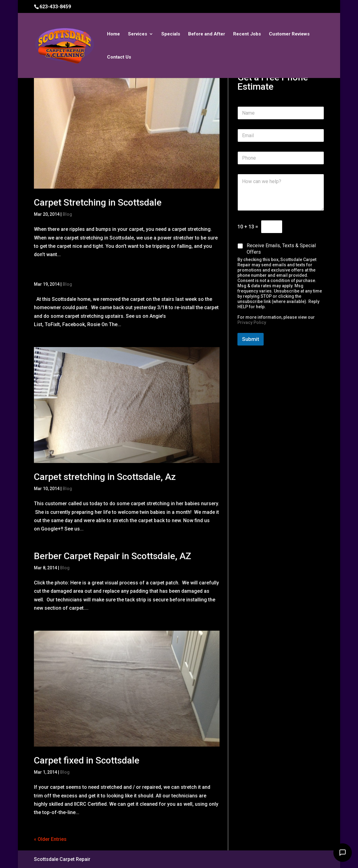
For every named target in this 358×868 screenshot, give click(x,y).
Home (113, 34)
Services (138, 34)
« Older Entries (50, 839)
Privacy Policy (252, 322)
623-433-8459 (55, 7)
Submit (251, 339)
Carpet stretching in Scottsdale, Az (105, 477)
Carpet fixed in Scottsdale (87, 760)
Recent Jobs (247, 34)
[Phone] (281, 158)
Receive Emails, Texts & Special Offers (281, 249)
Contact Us (119, 57)
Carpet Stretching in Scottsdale (98, 202)
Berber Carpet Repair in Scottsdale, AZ (113, 556)
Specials (171, 34)
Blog (67, 214)
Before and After (207, 34)
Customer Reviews (289, 34)
